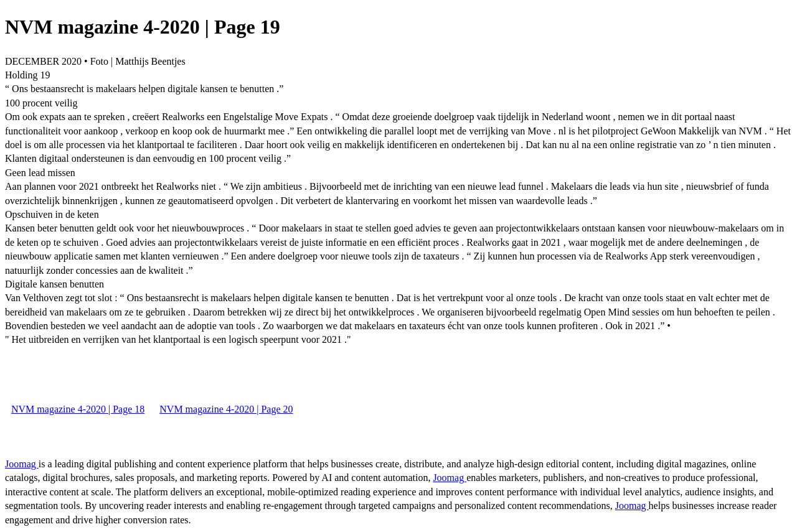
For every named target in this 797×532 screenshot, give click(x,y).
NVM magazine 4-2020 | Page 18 (78, 409)
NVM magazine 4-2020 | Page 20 (226, 409)
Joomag (22, 464)
